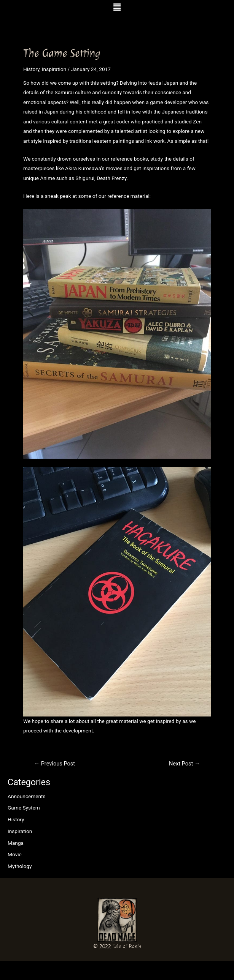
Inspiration (20, 831)
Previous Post (54, 764)
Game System (24, 808)
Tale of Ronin (127, 946)
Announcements (27, 796)
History (16, 819)
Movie (15, 854)
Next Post (185, 764)
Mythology (20, 866)
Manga (16, 843)
